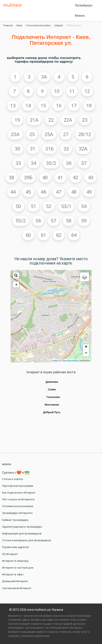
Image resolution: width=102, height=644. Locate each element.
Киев (19, 25)
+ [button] (86, 347)
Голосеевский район (38, 25)
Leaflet (55, 361)
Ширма (59, 25)
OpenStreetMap (70, 361)
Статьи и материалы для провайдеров (27, 540)
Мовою (80, 16)
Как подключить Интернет (19, 493)
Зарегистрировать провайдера (22, 527)
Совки (52, 390)
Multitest (14, 5)
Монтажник (52, 405)
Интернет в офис (13, 574)
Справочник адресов (15, 547)
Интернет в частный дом (18, 568)
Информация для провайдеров (22, 534)
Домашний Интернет (15, 581)
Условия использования (18, 506)
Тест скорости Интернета (18, 499)
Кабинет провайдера (15, 520)
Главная (8, 25)
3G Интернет (10, 554)
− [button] (86, 353)
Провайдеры (84, 5)
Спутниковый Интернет (17, 588)
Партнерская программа (18, 486)
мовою (7, 464)
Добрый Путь (52, 412)
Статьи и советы (13, 479)
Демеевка (52, 382)
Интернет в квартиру (15, 561)
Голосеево (53, 397)
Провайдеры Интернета (17, 513)
